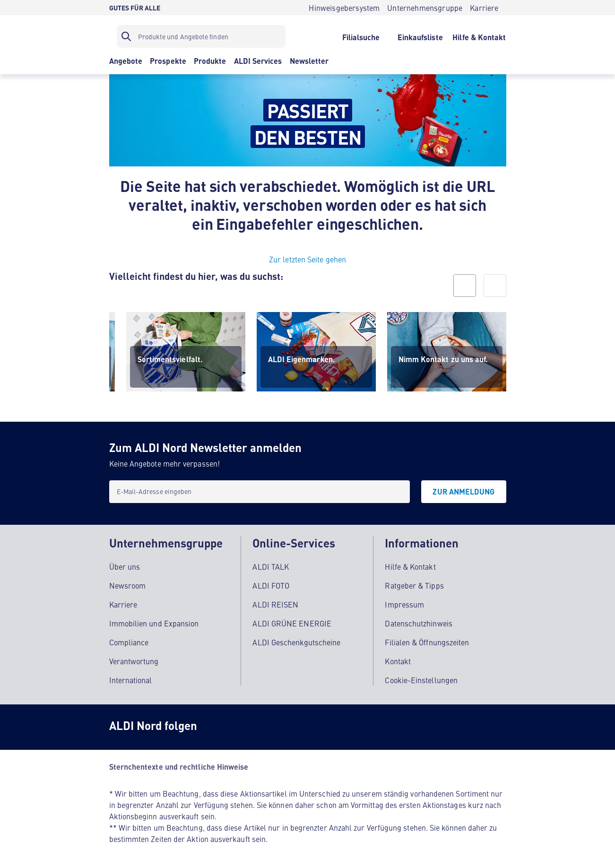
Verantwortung (134, 658)
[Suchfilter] (201, 36)
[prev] (465, 286)
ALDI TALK (271, 564)
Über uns (125, 564)
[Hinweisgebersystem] (344, 8)
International (131, 677)
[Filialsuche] (361, 36)
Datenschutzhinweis (418, 620)
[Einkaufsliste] (420, 36)
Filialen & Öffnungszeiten (427, 639)
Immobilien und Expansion (154, 620)
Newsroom (128, 582)
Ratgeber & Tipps (414, 582)
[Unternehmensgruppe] (425, 8)
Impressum (404, 601)
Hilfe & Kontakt (410, 564)
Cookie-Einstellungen (421, 677)
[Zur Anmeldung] (463, 492)
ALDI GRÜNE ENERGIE (292, 620)
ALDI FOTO (271, 582)
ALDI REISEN (275, 601)
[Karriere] (484, 8)
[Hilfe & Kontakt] (479, 36)
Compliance (129, 639)
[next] (495, 286)
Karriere (123, 601)
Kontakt (398, 658)
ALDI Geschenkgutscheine (296, 639)
